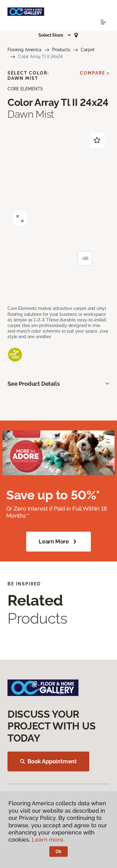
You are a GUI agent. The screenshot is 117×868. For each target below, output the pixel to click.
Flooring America (24, 50)
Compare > (95, 73)
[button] (55, 35)
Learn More (58, 542)
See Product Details (34, 384)
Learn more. (48, 840)
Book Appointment (48, 761)
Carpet (88, 50)
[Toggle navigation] (103, 22)
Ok (58, 852)
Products (61, 50)
